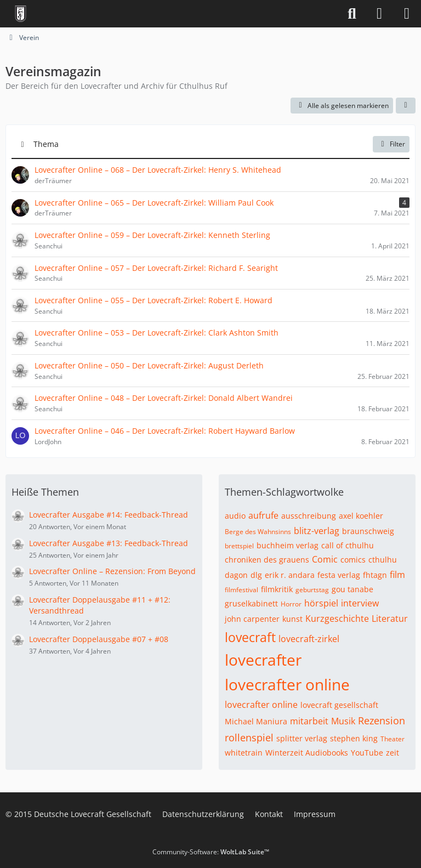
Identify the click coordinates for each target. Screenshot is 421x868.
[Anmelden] (379, 14)
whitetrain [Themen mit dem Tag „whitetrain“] (244, 753)
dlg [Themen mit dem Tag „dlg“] (256, 575)
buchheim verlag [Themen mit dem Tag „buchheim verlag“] (288, 545)
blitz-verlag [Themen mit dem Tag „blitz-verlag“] (317, 531)
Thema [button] (46, 144)
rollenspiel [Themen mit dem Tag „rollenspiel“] (249, 737)
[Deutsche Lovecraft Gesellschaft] (21, 14)
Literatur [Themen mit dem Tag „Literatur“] (390, 619)
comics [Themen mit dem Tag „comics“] (353, 560)
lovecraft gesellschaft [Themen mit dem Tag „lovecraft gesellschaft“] (339, 705)
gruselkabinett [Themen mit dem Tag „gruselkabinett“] (251, 603)
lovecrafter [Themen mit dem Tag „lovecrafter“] (263, 660)
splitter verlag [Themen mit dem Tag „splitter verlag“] (302, 738)
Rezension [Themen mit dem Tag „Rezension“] (382, 721)
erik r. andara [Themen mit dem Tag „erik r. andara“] (290, 575)
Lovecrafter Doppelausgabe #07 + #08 (99, 639)
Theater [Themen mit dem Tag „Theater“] (392, 739)
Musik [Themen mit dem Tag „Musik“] (343, 721)
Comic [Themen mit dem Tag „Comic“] (325, 559)
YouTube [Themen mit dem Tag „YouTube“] (367, 753)
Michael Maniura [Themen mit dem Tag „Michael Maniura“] (256, 721)
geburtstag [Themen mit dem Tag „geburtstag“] (312, 590)
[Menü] (407, 14)
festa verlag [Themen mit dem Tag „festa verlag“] (339, 575)
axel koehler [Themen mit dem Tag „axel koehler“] (361, 516)
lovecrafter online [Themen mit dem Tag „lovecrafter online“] (287, 684)
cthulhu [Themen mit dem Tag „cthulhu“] (383, 560)
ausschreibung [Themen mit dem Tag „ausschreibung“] (309, 516)
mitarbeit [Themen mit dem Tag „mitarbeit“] (309, 721)
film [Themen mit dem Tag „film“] (397, 575)
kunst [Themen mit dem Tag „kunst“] (292, 619)
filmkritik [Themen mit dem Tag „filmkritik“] (277, 589)
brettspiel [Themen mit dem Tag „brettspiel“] (239, 546)
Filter (391, 144)
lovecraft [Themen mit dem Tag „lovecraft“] (250, 637)
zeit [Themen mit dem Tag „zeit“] (392, 753)
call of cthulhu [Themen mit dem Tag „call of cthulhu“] (348, 545)
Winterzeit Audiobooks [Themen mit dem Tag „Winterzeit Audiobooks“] (307, 753)
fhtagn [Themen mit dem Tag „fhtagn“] (375, 575)
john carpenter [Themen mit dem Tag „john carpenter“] (252, 619)
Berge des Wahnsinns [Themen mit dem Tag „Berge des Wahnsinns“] (258, 532)
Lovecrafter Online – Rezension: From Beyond (112, 571)
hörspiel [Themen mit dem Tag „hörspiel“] (321, 603)
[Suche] (352, 14)
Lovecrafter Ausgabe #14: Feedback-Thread (109, 515)
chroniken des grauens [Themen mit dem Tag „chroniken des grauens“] (267, 560)
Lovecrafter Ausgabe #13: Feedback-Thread (109, 543)
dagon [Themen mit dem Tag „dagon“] (236, 575)
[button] (406, 106)
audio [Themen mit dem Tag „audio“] (235, 516)
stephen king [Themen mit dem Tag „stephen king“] (354, 738)
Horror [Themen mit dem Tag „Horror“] (291, 604)
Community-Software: (211, 852)
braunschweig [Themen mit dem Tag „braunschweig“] (368, 531)
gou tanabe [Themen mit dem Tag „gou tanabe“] (352, 589)
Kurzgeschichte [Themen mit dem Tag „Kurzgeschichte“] (337, 619)
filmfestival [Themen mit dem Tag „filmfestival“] (241, 590)
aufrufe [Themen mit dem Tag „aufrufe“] (263, 515)
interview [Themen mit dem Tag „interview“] (360, 603)
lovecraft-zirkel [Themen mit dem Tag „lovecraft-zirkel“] (309, 639)
